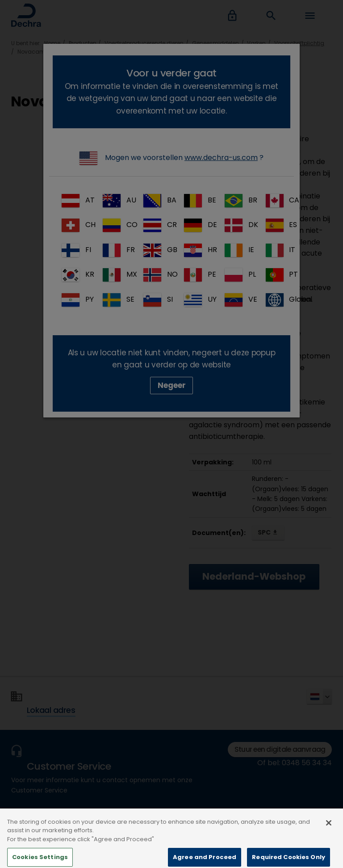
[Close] (329, 834)
